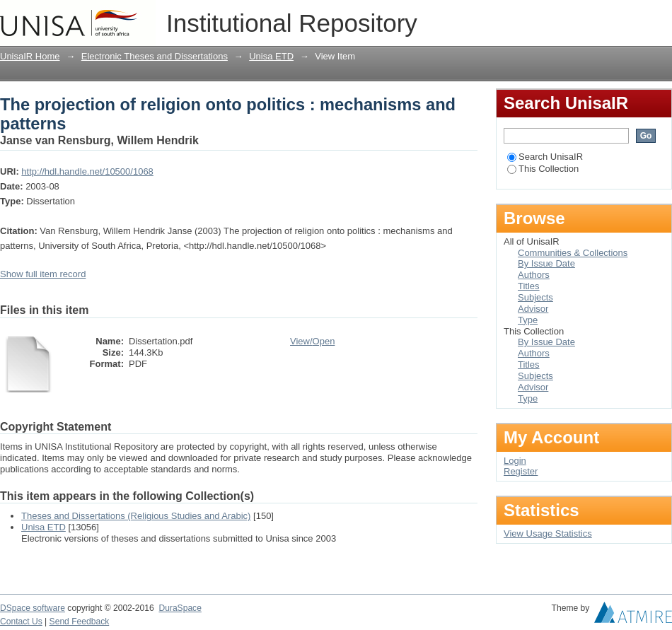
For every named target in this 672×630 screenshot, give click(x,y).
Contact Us (21, 622)
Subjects (535, 297)
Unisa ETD (271, 56)
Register (521, 471)
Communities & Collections (573, 253)
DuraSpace (180, 608)
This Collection (543, 169)
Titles (529, 286)
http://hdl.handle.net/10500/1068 (87, 171)
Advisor (533, 309)
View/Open (312, 341)
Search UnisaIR (545, 157)
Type (528, 320)
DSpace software (33, 608)
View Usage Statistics (548, 533)
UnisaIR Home (30, 56)
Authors (534, 275)
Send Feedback (80, 622)
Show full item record (43, 274)
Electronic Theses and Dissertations (155, 56)
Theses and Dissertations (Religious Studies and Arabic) (136, 516)
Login (661, 17)
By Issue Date (546, 263)
